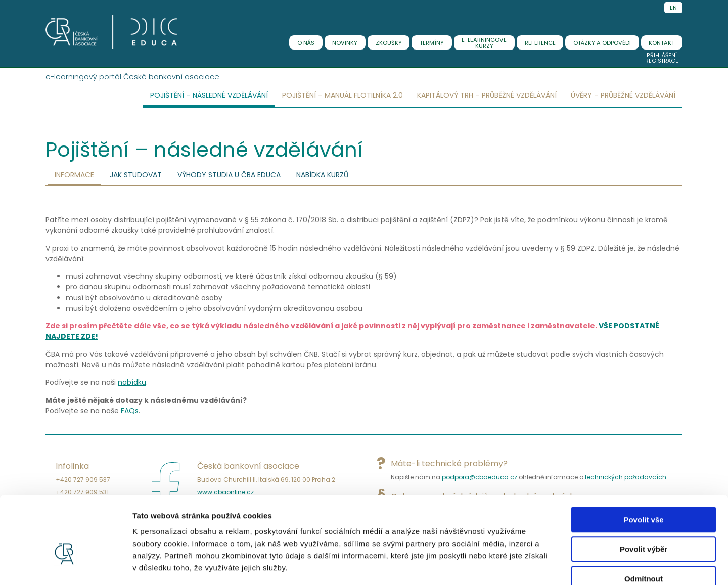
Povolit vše (643, 461)
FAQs (130, 411)
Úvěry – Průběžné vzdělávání (623, 95)
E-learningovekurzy (484, 43)
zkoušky (389, 43)
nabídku (132, 382)
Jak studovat (136, 175)
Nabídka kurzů (322, 175)
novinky (345, 43)
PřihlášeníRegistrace (662, 58)
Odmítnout (644, 521)
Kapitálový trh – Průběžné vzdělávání (487, 95)
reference (540, 43)
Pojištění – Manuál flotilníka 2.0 (343, 95)
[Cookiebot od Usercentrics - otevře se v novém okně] (65, 565)
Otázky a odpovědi (602, 43)
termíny (432, 43)
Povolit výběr (644, 491)
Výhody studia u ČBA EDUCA (229, 175)
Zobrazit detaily (534, 565)
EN (673, 8)
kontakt (662, 43)
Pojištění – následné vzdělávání (209, 95)
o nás (306, 43)
